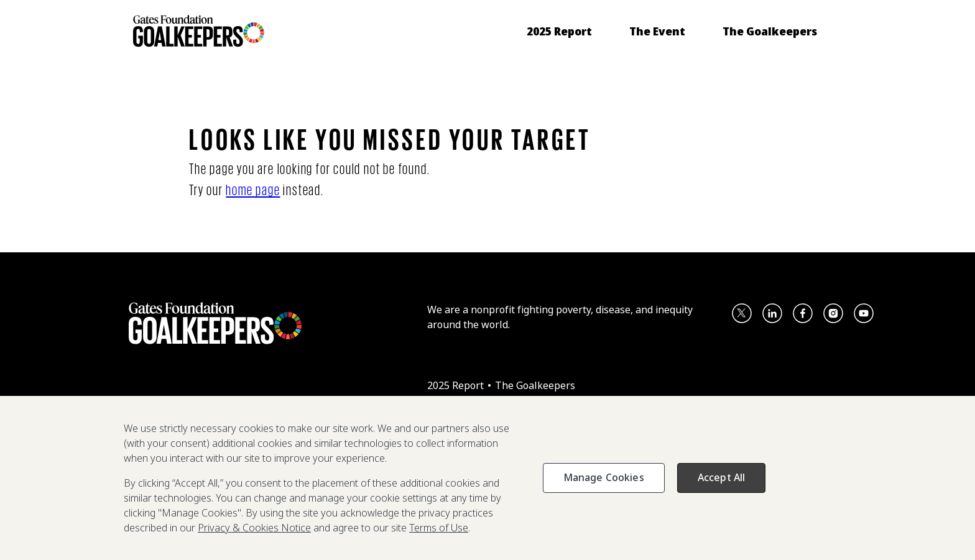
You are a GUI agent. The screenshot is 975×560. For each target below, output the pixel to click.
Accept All (722, 477)
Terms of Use (439, 528)
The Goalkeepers (535, 385)
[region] (487, 478)
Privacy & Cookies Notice (254, 528)
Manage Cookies (604, 477)
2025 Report (457, 385)
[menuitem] (559, 31)
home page (253, 189)
